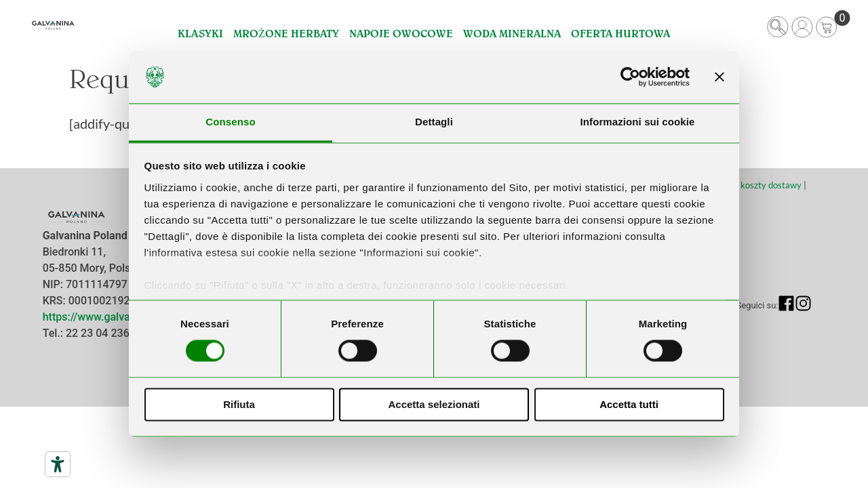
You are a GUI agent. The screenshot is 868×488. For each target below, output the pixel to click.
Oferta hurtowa (620, 34)
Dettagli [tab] (434, 122)
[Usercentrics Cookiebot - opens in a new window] (630, 77)
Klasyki (200, 34)
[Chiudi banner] (719, 77)
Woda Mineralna (512, 34)
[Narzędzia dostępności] (58, 464)
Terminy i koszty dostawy (752, 185)
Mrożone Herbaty (286, 34)
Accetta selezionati (434, 404)
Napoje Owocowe (401, 34)
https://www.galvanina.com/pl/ (118, 317)
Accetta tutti (629, 404)
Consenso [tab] (230, 122)
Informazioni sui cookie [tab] (638, 122)
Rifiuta (239, 404)
